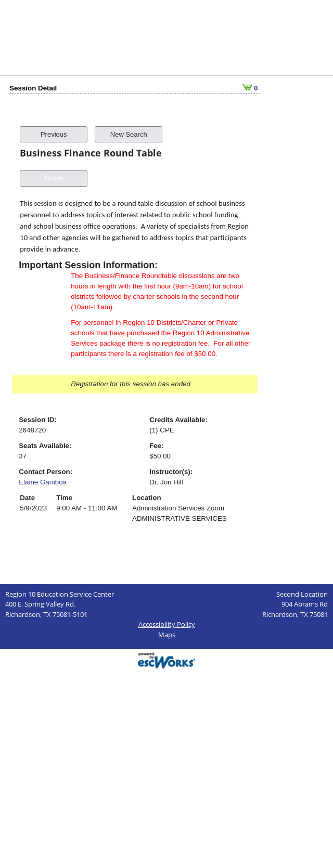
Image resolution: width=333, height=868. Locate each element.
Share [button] (54, 169)
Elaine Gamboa (43, 473)
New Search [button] (129, 126)
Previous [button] (54, 126)
